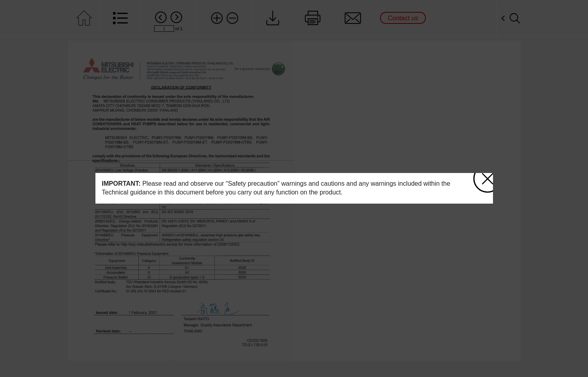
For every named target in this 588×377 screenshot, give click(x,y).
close (487, 176)
